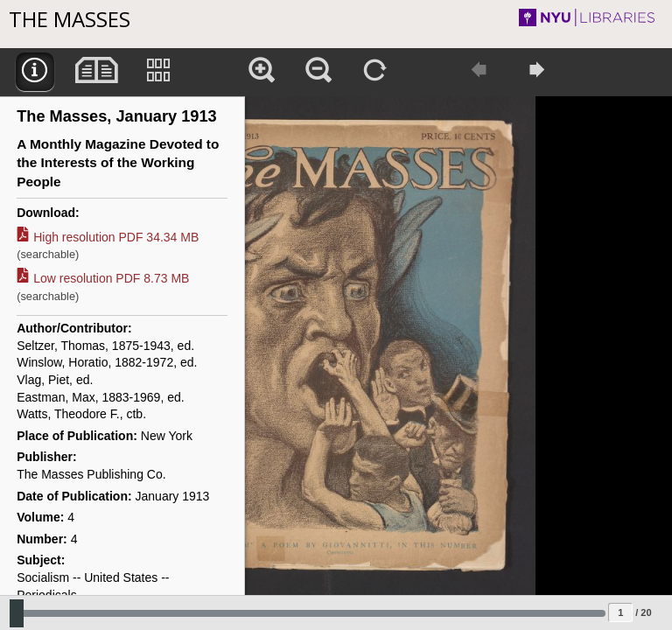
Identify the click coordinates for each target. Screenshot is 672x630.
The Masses (70, 19)
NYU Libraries (581, 17)
